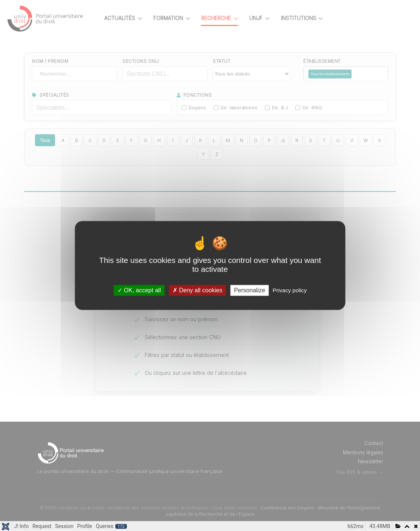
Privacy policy (290, 290)
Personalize (250, 290)
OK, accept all (139, 290)
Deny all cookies (198, 290)
